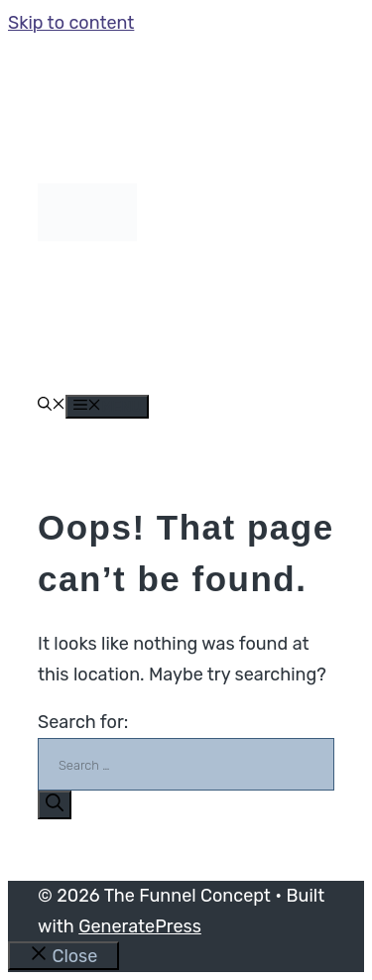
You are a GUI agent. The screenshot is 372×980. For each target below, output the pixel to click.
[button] (52, 406)
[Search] (55, 805)
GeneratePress (140, 926)
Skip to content (71, 23)
